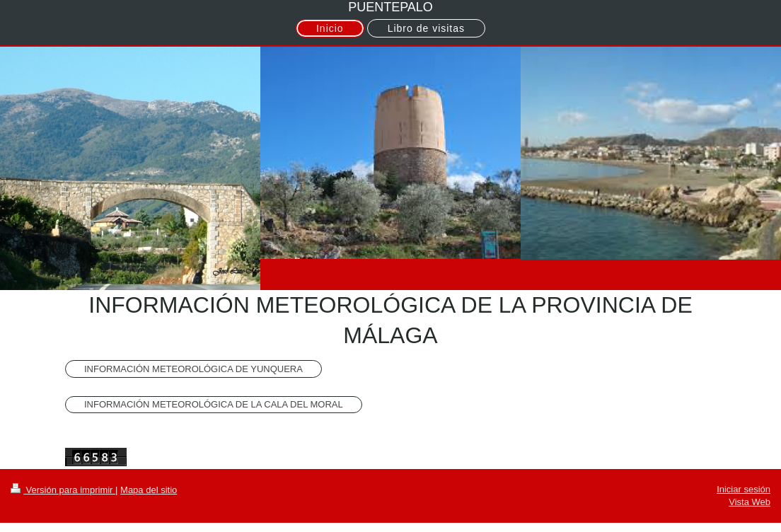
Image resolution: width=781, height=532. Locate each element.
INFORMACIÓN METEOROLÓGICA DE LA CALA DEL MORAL (214, 404)
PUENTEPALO (390, 7)
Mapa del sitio (149, 490)
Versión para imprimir (63, 490)
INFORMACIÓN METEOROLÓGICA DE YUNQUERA (193, 369)
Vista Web (750, 502)
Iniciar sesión (744, 489)
